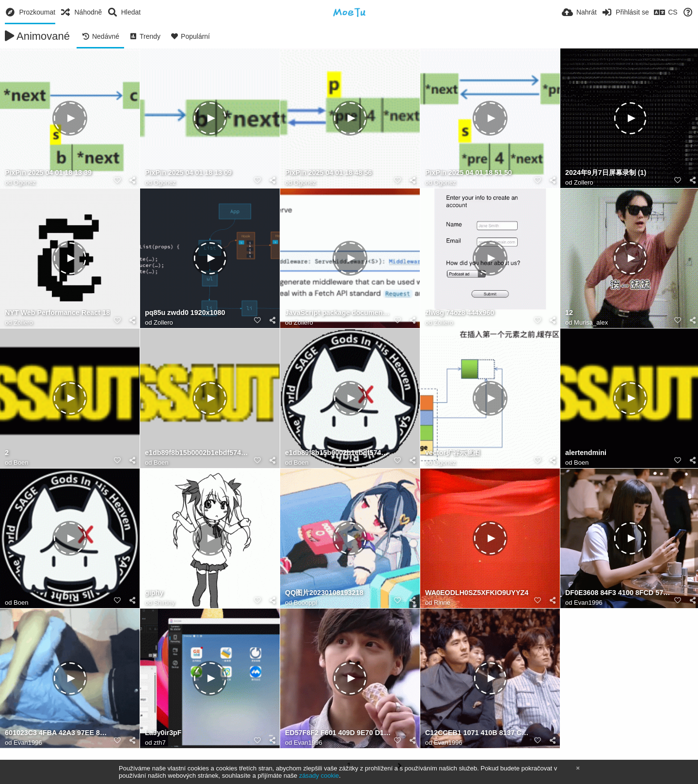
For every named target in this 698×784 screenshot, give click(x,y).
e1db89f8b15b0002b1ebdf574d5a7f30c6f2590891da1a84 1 (198, 453)
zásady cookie (319, 776)
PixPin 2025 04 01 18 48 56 (328, 173)
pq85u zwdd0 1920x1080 (185, 313)
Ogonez (25, 182)
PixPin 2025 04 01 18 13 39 (48, 173)
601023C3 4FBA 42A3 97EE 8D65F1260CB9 (58, 733)
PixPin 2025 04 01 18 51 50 (468, 173)
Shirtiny (164, 603)
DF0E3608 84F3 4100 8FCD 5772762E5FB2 (618, 593)
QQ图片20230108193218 (324, 593)
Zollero (584, 182)
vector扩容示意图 (452, 453)
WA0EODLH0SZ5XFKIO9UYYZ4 (477, 593)
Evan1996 (588, 603)
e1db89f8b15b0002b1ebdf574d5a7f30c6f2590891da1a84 (338, 453)
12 (569, 313)
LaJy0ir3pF (163, 733)
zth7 (160, 743)
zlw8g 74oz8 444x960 (460, 313)
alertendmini (586, 453)
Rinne (442, 603)
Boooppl (305, 603)
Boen (21, 463)
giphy (154, 593)
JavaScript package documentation (338, 313)
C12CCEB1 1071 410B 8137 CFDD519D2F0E (478, 733)
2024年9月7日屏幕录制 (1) (606, 173)
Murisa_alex (591, 322)
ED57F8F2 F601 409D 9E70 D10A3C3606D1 (338, 733)
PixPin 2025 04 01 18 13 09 (188, 173)
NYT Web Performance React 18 (57, 313)
